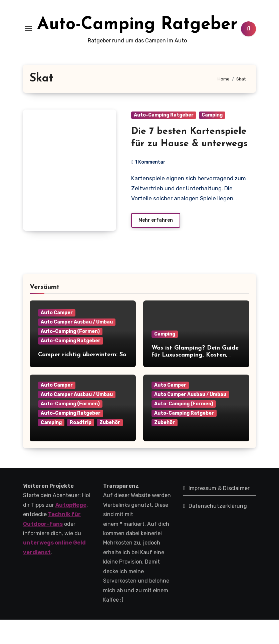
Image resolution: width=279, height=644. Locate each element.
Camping (212, 139)
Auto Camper (57, 337)
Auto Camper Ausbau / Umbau (77, 346)
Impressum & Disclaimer (219, 512)
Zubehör (110, 447)
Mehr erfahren (156, 244)
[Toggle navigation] (28, 41)
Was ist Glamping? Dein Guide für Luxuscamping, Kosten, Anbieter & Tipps (195, 380)
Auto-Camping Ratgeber (164, 139)
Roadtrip (81, 447)
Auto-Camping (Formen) (70, 356)
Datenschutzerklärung (218, 530)
